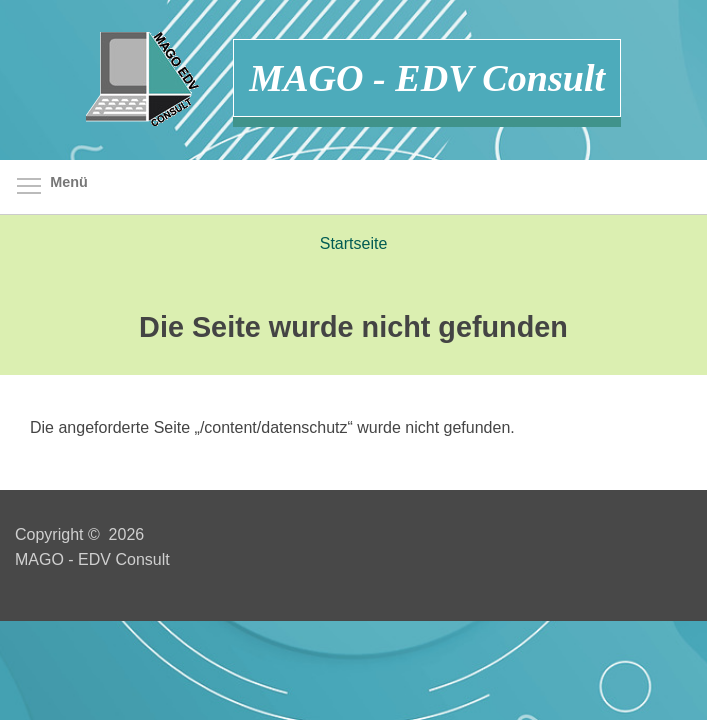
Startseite (354, 243)
